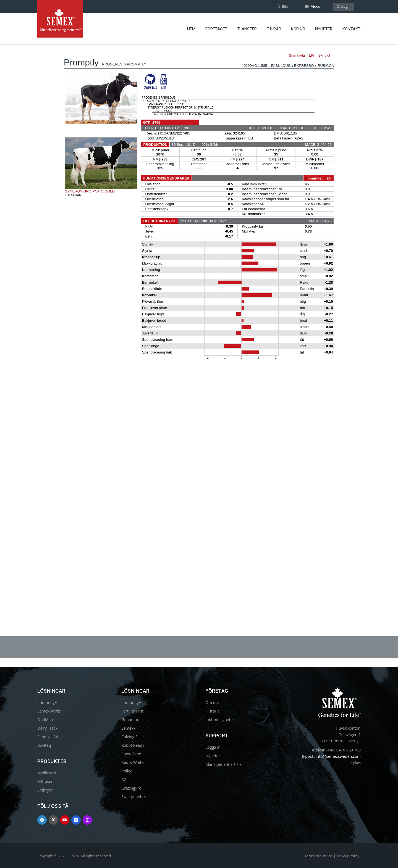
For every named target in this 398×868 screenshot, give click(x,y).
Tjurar (274, 29)
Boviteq (44, 745)
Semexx (128, 728)
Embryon (45, 790)
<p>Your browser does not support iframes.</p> (199, 325)
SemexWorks (49, 711)
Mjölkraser (47, 773)
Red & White (132, 762)
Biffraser (45, 781)
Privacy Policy (348, 856)
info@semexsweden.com (338, 756)
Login (344, 6)
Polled (127, 771)
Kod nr (298, 29)
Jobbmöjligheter (220, 720)
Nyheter (324, 29)
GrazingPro (131, 788)
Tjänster (247, 29)
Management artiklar (224, 764)
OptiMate (46, 720)
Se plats (354, 763)
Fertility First (132, 711)
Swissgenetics (134, 797)
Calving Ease (133, 737)
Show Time (131, 754)
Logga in (213, 747)
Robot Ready (133, 745)
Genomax (130, 720)
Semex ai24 (48, 737)
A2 (124, 779)
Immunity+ (47, 702)
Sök (282, 6)
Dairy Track (47, 728)
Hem (191, 29)
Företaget (216, 29)
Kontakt (351, 29)
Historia (212, 711)
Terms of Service (318, 856)
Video (313, 6)
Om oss (212, 702)
